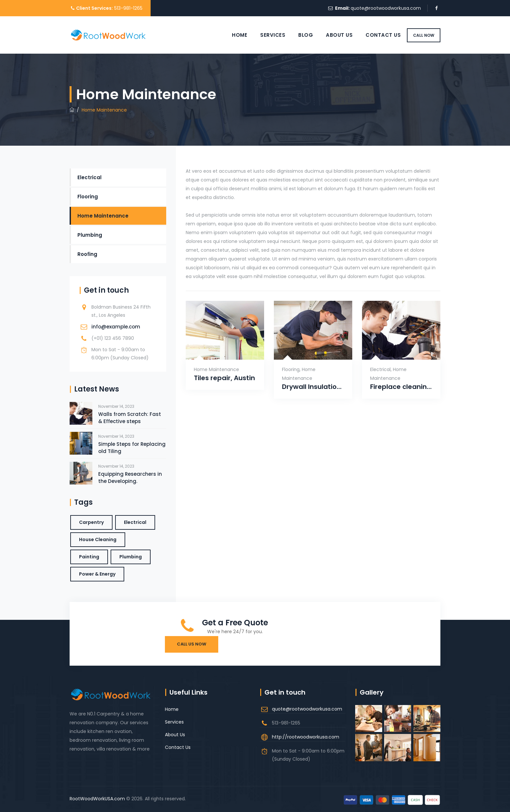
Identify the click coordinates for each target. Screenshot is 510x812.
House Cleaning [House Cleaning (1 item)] (98, 539)
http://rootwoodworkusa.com (306, 737)
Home (232, 35)
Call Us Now (192, 644)
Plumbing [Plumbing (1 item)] (131, 557)
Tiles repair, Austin (224, 378)
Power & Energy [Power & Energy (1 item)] (97, 574)
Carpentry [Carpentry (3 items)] (91, 522)
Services (265, 35)
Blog (298, 35)
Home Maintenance (216, 369)
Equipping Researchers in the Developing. (130, 478)
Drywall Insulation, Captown (313, 387)
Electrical (380, 369)
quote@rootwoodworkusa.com (386, 8)
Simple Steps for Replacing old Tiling (132, 448)
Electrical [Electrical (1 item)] (135, 522)
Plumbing (90, 235)
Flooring (291, 369)
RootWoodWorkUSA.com (97, 799)
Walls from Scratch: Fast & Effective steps (130, 418)
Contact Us (376, 35)
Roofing (87, 254)
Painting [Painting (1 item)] (89, 557)
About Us (332, 35)
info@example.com (116, 327)
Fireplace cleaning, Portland (401, 387)
